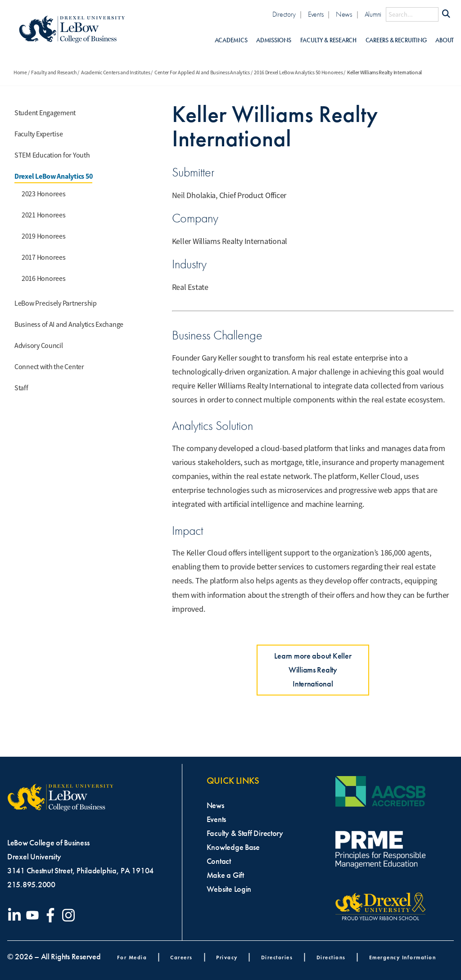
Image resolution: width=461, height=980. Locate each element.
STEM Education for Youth (52, 155)
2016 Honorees (44, 279)
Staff (21, 388)
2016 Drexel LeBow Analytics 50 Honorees (298, 72)
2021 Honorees (44, 215)
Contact (219, 861)
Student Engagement (45, 113)
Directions (331, 957)
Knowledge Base (233, 847)
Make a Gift (225, 875)
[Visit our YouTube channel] (34, 915)
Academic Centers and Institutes (116, 72)
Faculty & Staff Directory (245, 833)
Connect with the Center (49, 367)
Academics (231, 40)
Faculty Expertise (38, 134)
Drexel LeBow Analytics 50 (53, 176)
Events (316, 14)
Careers (181, 957)
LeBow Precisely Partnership (56, 303)
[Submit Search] (446, 14)
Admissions (273, 40)
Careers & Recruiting (396, 40)
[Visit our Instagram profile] (70, 915)
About (445, 40)
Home (20, 72)
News (344, 14)
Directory (284, 14)
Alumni (373, 14)
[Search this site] (412, 14)
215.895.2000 (31, 885)
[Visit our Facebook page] (52, 915)
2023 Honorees (44, 194)
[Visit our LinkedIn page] (16, 915)
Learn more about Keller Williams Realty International (313, 670)
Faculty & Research (328, 40)
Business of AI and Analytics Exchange (69, 325)
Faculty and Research (54, 72)
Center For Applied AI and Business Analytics (202, 72)
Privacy (227, 957)
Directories (277, 957)
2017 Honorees (44, 257)
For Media (132, 957)
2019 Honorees (44, 236)
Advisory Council (39, 346)
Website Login (229, 889)
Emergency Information (403, 957)
